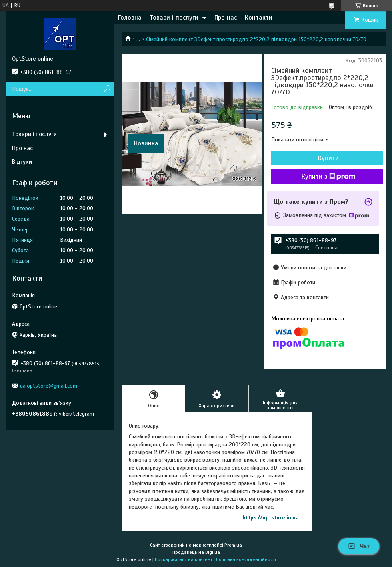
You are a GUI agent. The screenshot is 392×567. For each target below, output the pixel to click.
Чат (359, 546)
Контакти (259, 18)
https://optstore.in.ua (271, 518)
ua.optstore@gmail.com (49, 386)
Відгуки (22, 162)
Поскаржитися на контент (184, 559)
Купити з (328, 177)
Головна (130, 18)
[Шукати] (107, 89)
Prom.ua (233, 545)
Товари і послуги (174, 18)
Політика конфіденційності (246, 559)
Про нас (226, 18)
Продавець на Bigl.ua (196, 552)
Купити (328, 158)
